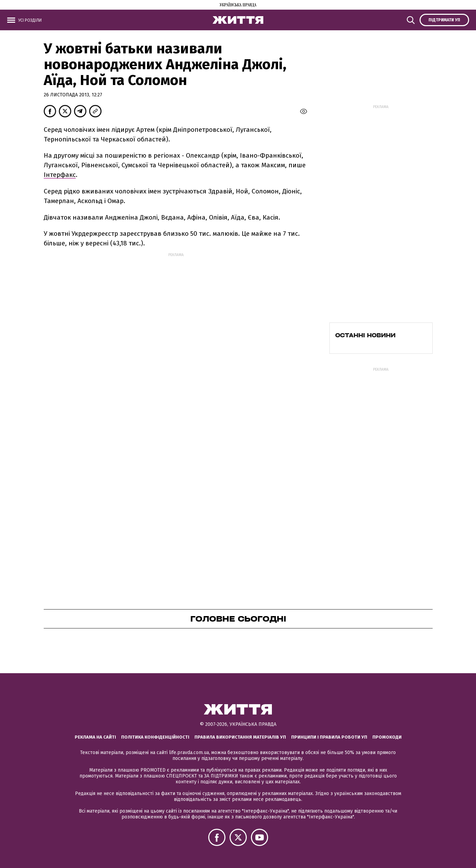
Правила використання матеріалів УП (240, 737)
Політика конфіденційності (155, 737)
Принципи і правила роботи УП (329, 737)
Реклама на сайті (95, 737)
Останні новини (365, 335)
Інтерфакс (60, 175)
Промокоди (387, 737)
